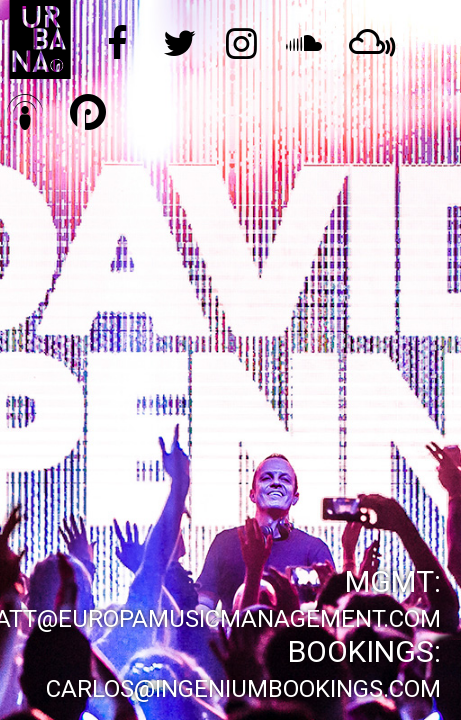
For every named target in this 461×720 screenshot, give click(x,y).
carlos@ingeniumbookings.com (243, 689)
